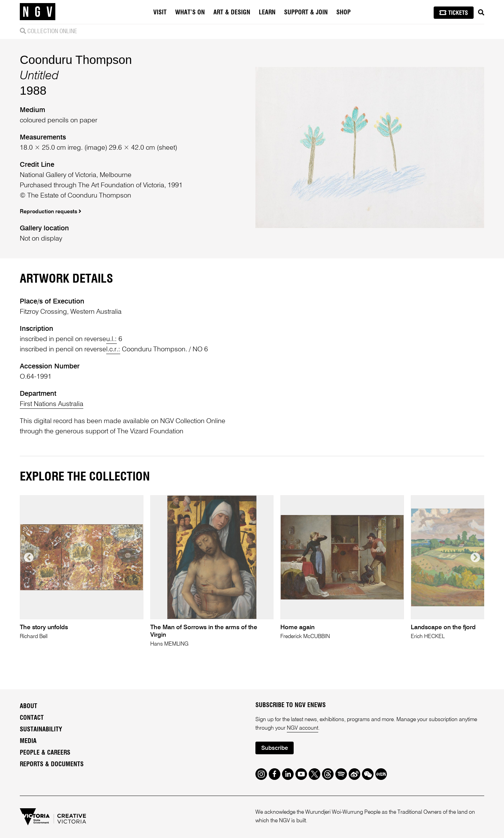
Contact (32, 718)
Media (28, 741)
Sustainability (41, 730)
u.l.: (111, 339)
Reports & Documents (52, 765)
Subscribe (275, 748)
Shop (344, 13)
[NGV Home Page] (38, 12)
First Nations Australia (52, 404)
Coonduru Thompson (76, 60)
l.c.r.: (113, 350)
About (29, 706)
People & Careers (45, 753)
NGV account (303, 728)
